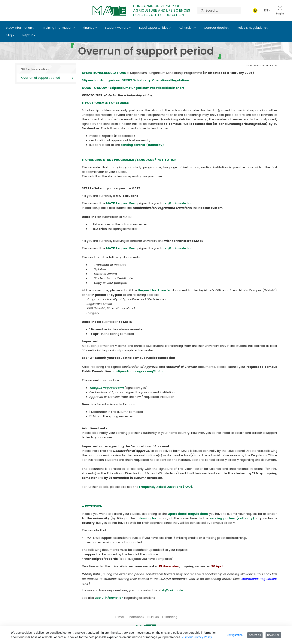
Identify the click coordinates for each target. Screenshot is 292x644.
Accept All (255, 635)
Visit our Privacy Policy (197, 637)
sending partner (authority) (142, 145)
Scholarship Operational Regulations (136, 80)
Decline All (273, 635)
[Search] (223, 10)
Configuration (235, 635)
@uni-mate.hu (176, 590)
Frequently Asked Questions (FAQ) (166, 487)
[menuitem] (120, 617)
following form (148, 518)
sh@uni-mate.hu (178, 203)
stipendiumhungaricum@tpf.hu (140, 371)
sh (163, 590)
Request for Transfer (155, 290)
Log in (280, 10)
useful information (109, 598)
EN (267, 10)
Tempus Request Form (106, 388)
